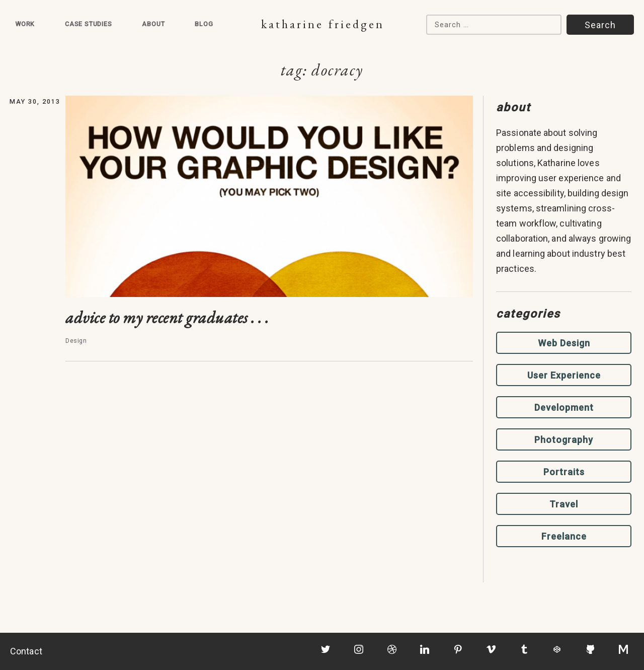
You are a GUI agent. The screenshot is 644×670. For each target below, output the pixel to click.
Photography (564, 440)
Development (564, 407)
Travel (564, 504)
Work (25, 24)
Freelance (564, 536)
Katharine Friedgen (323, 24)
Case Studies (89, 24)
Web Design (564, 343)
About (153, 24)
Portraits (564, 472)
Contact (26, 651)
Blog (204, 24)
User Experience (564, 375)
